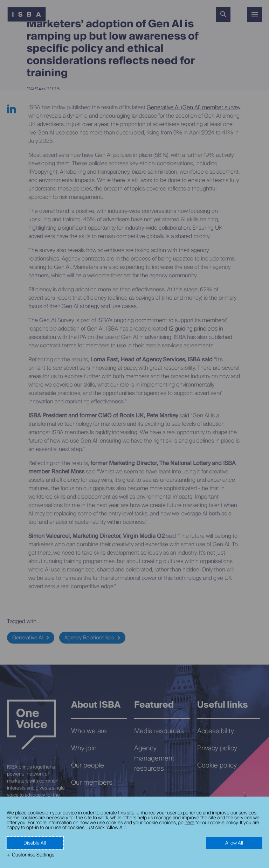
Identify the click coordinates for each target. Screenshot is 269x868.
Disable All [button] (35, 843)
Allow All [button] (234, 843)
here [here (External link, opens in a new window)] (189, 823)
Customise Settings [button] (33, 855)
